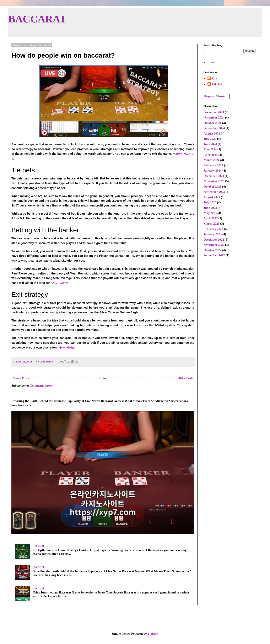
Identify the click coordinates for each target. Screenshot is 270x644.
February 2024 (213, 165)
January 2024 (213, 171)
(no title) (38, 546)
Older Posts (185, 378)
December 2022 (214, 240)
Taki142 (217, 84)
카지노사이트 (60, 283)
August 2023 (212, 197)
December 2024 (214, 112)
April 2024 (211, 155)
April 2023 (211, 218)
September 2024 (214, 128)
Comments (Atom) (42, 386)
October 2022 (212, 250)
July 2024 (210, 139)
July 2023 (210, 202)
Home (103, 378)
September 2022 (214, 255)
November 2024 (214, 117)
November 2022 (214, 245)
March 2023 (212, 224)
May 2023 (210, 213)
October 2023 (212, 187)
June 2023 (210, 208)
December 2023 (214, 176)
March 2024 (212, 160)
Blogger (153, 634)
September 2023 (214, 192)
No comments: (44, 362)
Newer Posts (21, 378)
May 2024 (210, 149)
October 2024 (212, 123)
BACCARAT (37, 19)
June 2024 (210, 144)
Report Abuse (214, 96)
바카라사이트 (66, 348)
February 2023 (213, 229)
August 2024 (212, 133)
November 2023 (214, 181)
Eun (214, 78)
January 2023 (213, 234)
